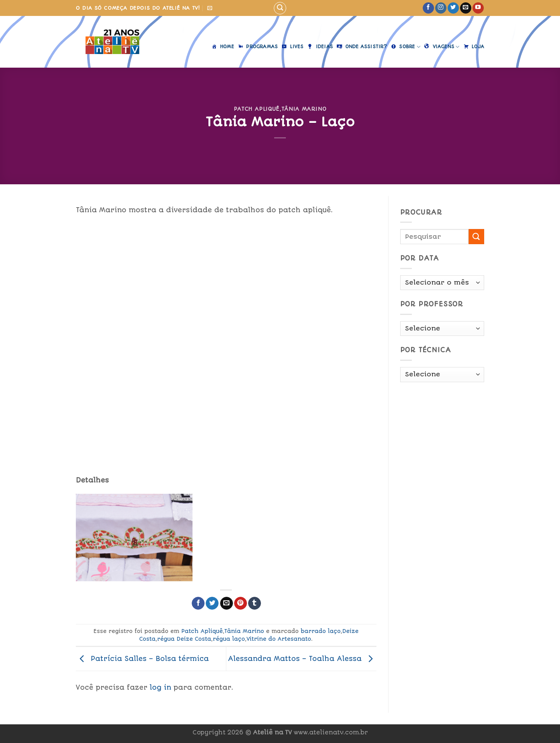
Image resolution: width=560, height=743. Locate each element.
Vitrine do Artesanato (279, 639)
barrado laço (321, 631)
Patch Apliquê (257, 109)
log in (160, 687)
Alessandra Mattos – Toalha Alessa (302, 658)
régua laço (229, 639)
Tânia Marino (304, 109)
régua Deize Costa (184, 639)
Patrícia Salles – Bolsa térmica (142, 658)
